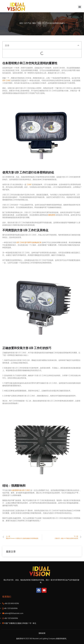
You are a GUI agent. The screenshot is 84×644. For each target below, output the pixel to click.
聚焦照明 (52, 215)
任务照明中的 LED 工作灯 (20, 490)
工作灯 (29, 185)
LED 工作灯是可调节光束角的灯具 (29, 243)
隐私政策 (42, 633)
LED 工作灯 (7, 81)
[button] (80, 7)
